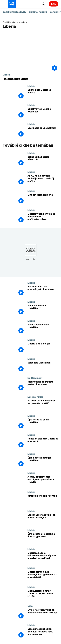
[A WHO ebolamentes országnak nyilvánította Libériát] (43, 481)
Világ (30, 606)
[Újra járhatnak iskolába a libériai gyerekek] (43, 538)
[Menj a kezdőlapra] (12, 4)
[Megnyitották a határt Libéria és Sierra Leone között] (43, 595)
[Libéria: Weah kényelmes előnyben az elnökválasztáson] (43, 218)
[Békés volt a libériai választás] (43, 161)
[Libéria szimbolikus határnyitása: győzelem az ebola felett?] (43, 576)
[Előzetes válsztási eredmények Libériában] (43, 291)
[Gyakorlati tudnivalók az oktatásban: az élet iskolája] (43, 614)
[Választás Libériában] (43, 367)
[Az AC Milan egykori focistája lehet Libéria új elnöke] (43, 180)
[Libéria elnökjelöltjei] (43, 348)
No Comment (35, 378)
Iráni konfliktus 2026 (14, 12)
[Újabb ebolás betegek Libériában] (43, 462)
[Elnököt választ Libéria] (43, 199)
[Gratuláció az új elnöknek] (43, 132)
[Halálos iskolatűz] (30, 79)
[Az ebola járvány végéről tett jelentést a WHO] (43, 405)
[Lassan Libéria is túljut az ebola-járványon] (43, 519)
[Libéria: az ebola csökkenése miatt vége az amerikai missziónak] (43, 557)
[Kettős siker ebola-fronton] (43, 500)
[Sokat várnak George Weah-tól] (43, 113)
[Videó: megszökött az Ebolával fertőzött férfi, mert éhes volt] (43, 633)
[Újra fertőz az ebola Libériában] (43, 424)
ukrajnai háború (38, 12)
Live (54, 4)
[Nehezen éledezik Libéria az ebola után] (43, 443)
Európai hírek (35, 397)
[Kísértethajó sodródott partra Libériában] (43, 386)
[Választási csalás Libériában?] (43, 310)
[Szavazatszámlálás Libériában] (43, 329)
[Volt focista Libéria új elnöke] (43, 94)
